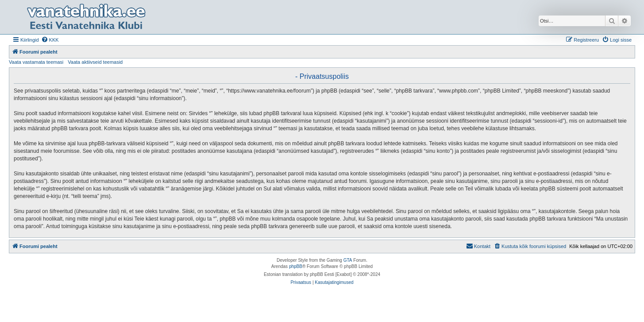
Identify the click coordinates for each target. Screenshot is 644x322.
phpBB (296, 266)
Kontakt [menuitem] (478, 246)
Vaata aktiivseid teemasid (95, 62)
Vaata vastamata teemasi (36, 62)
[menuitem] (50, 40)
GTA (348, 260)
